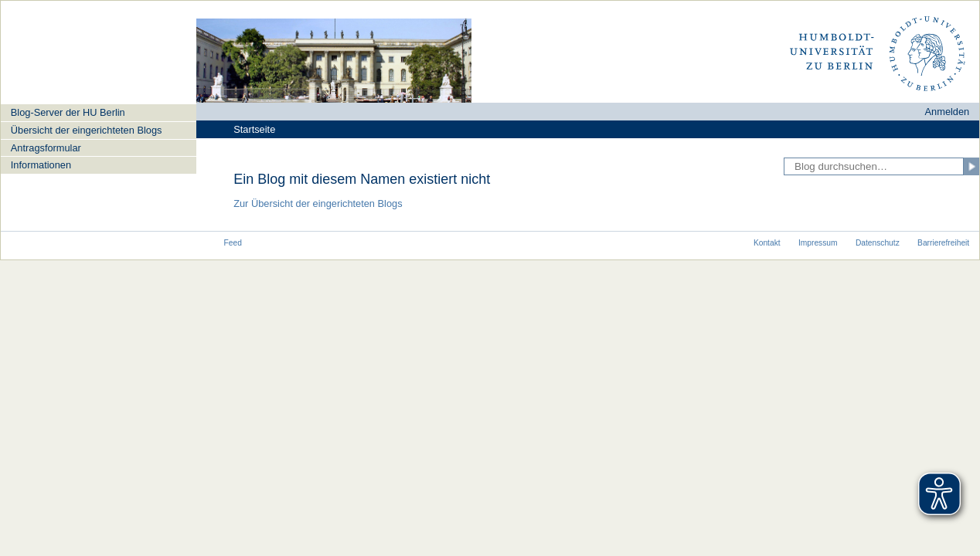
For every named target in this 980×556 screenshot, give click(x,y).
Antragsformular (46, 148)
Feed (233, 243)
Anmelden (948, 112)
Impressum (818, 243)
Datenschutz (878, 243)
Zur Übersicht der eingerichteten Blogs (318, 203)
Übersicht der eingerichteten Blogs (87, 130)
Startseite (254, 129)
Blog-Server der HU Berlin (68, 112)
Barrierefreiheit (943, 243)
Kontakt (767, 243)
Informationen (41, 165)
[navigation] (99, 138)
